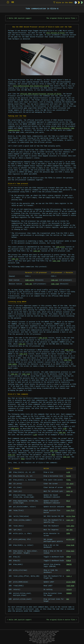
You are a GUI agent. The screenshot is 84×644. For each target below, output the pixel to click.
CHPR (68, 534)
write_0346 (71, 582)
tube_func (68, 360)
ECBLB (69, 561)
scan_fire (70, 511)
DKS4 (53, 455)
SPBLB (69, 557)
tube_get (37, 251)
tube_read (56, 261)
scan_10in (70, 526)
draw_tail (70, 551)
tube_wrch (23, 354)
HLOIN (69, 476)
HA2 (68, 599)
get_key (69, 530)
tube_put (15, 259)
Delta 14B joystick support (20, 18)
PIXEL (69, 480)
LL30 (65, 429)
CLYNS (69, 488)
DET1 (68, 570)
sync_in (69, 491)
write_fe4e (71, 516)
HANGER (69, 593)
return (69, 590)
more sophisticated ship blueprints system (31, 86)
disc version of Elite (56, 33)
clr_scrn (70, 484)
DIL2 (68, 501)
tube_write (60, 247)
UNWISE (69, 564)
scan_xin (11, 455)
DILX (68, 495)
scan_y (69, 576)
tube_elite (69, 350)
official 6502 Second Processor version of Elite (41, 94)
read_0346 (70, 586)
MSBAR (69, 507)
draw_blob (70, 545)
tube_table (12, 364)
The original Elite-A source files (61, 18)
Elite (63, 2)
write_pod (70, 539)
